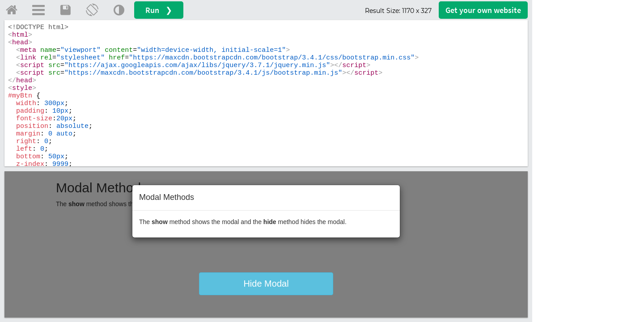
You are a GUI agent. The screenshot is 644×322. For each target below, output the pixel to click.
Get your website (483, 10)
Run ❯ (159, 10)
